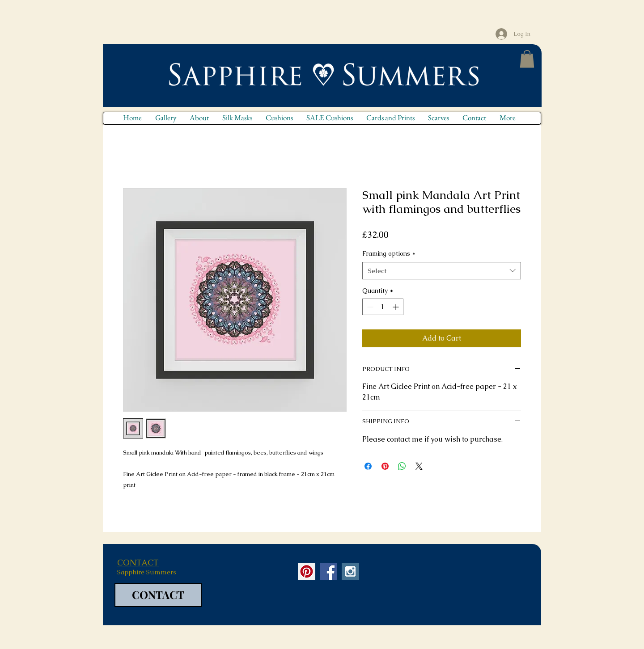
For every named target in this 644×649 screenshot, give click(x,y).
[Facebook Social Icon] (328, 571)
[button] (527, 59)
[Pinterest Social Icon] (307, 571)
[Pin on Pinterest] (385, 466)
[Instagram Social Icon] (350, 571)
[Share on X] (419, 466)
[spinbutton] (383, 307)
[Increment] (396, 307)
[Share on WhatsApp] (402, 466)
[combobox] (442, 271)
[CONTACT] (158, 595)
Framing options (389, 253)
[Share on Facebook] (368, 466)
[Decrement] (369, 307)
